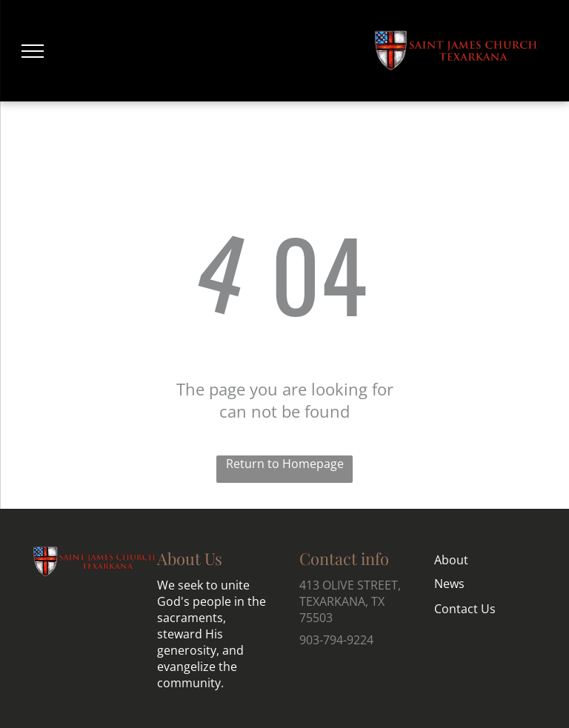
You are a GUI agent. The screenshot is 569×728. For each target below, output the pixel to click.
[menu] (33, 51)
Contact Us (465, 609)
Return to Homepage (285, 464)
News (449, 584)
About (451, 560)
